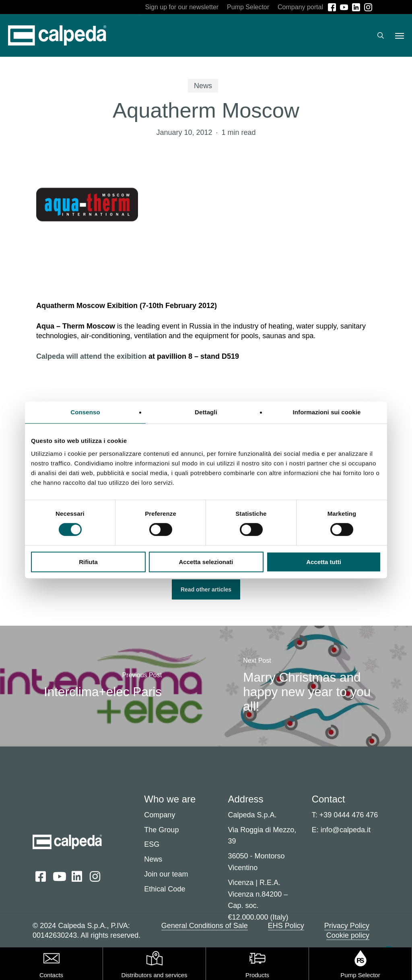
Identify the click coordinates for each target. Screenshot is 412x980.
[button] (400, 35)
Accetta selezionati (206, 562)
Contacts (51, 975)
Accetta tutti (324, 562)
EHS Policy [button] (286, 926)
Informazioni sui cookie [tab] (327, 412)
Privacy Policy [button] (347, 926)
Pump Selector (360, 975)
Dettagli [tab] (206, 412)
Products (257, 975)
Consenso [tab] (85, 412)
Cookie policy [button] (348, 935)
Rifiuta (88, 562)
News (203, 86)
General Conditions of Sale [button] (205, 926)
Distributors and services (154, 975)
